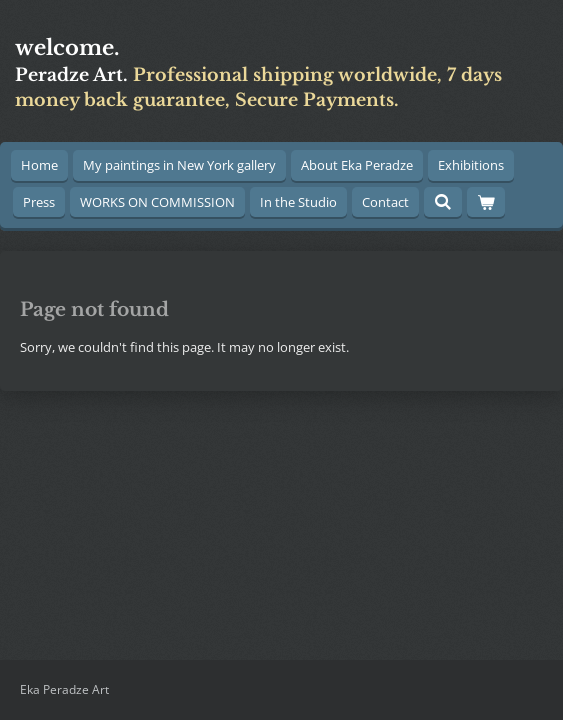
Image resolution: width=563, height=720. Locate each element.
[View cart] (486, 202)
